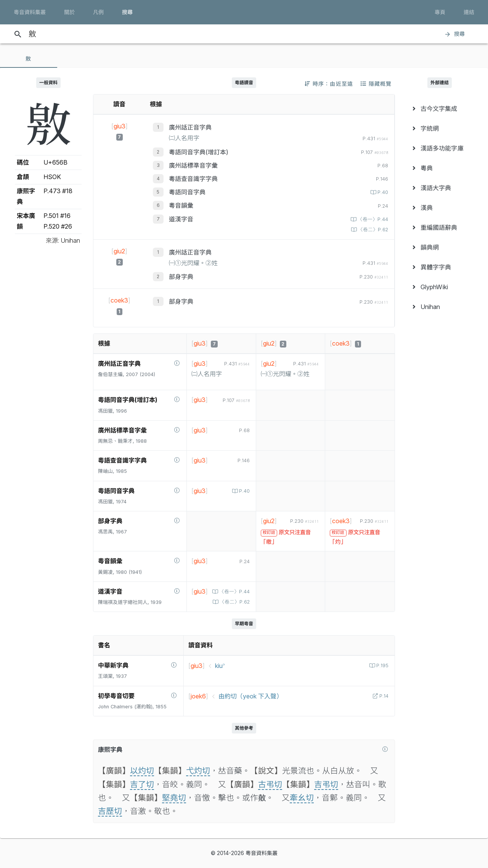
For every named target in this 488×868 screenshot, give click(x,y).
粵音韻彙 (181, 205)
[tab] (29, 59)
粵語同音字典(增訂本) (199, 152)
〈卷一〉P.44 (372, 219)
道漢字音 (181, 219)
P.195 (382, 665)
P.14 (383, 696)
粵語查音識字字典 (193, 179)
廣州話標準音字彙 (193, 165)
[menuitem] (440, 109)
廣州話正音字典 (190, 127)
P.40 (382, 192)
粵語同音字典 (187, 192)
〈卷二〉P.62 (372, 230)
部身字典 (181, 277)
